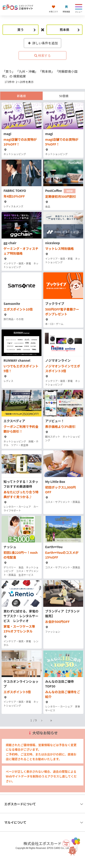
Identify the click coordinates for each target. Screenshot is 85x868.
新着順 (21, 96)
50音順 (64, 96)
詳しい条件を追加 (42, 43)
